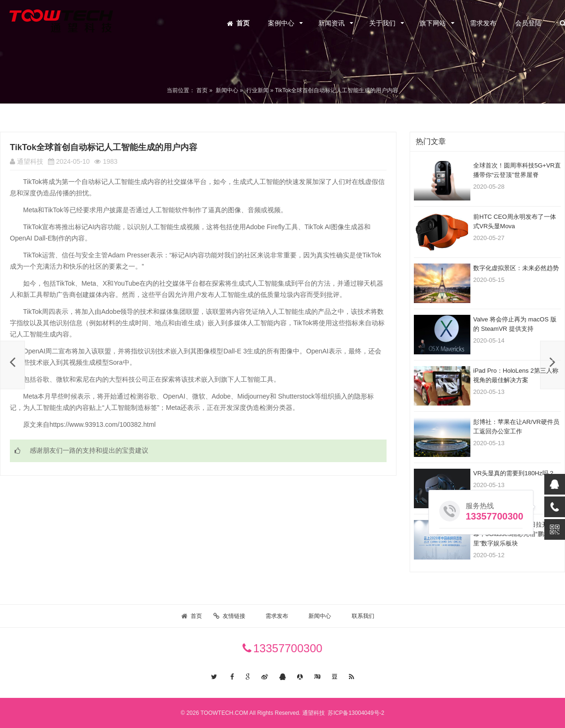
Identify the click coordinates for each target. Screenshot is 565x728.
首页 (243, 23)
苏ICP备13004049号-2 (355, 713)
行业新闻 (258, 90)
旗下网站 (433, 23)
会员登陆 (528, 23)
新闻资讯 (331, 23)
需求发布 (483, 23)
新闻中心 (227, 90)
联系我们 (363, 616)
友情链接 (234, 616)
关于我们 (382, 23)
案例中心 (281, 23)
